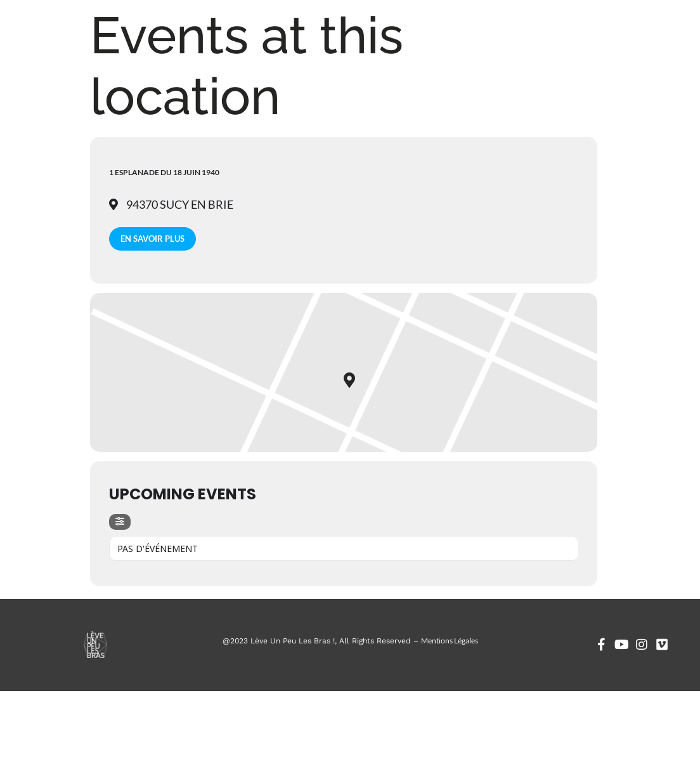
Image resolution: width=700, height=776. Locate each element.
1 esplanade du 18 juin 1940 (164, 172)
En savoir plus (152, 239)
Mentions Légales (450, 641)
